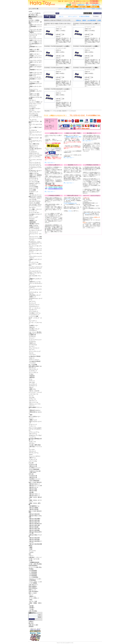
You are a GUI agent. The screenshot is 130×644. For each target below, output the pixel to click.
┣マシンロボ (32, 37)
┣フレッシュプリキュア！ (35, 157)
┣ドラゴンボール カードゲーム (35, 293)
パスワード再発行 (91, 9)
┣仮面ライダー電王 (34, 50)
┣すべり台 (32, 382)
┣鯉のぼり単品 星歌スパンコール (35, 542)
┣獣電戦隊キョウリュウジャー (35, 84)
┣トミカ (31, 396)
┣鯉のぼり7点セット (34, 494)
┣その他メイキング (34, 329)
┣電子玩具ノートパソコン (35, 447)
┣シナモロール (33, 130)
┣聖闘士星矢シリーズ (35, 177)
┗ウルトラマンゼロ (34, 96)
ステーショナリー (73, 16)
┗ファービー (32, 355)
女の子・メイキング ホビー (35, 319)
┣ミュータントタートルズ (35, 117)
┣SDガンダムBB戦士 (34, 203)
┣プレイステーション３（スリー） (35, 257)
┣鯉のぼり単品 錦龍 (34, 530)
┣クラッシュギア (33, 217)
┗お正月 (31, 552)
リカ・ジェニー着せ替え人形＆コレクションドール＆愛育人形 (35, 333)
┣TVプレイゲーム (34, 453)
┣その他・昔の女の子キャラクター (35, 149)
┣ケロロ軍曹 (32, 190)
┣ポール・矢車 (33, 601)
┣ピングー (32, 350)
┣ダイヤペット (33, 401)
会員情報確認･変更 (80, 9)
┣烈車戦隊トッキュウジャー (35, 92)
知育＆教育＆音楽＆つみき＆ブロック (35, 367)
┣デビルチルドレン (34, 306)
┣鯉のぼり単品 (33, 489)
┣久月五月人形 (33, 476)
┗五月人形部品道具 (34, 481)
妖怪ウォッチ (32, 590)
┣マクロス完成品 (33, 187)
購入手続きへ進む (33, 15)
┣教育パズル (32, 389)
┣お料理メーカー (33, 326)
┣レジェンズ (32, 303)
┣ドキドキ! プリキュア (35, 166)
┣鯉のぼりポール (33, 487)
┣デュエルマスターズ (35, 271)
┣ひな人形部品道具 (34, 469)
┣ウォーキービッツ (34, 348)
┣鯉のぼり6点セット (34, 484)
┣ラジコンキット (33, 232)
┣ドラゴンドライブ (34, 305)
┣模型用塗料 (32, 222)
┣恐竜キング (32, 297)
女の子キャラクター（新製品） (35, 122)
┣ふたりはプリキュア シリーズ (35, 141)
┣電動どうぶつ (33, 420)
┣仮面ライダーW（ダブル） (35, 63)
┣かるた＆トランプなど (35, 435)
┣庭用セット (32, 596)
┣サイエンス (32, 451)
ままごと (61, 16)
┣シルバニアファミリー (35, 340)
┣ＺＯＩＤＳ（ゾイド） (35, 104)
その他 (30, 561)
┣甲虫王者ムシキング (35, 295)
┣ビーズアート (33, 321)
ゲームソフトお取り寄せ (35, 567)
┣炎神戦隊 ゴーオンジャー (35, 52)
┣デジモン (32, 110)
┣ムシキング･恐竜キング (35, 102)
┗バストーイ (32, 426)
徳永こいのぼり (33, 593)
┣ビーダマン (32, 207)
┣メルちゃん (32, 341)
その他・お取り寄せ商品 (35, 564)
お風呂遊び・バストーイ (35, 557)
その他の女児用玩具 (84, 16)
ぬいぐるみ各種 (33, 365)
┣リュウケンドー (33, 114)
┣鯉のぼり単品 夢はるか (35, 524)
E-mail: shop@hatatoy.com (70, 203)
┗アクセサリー (33, 331)
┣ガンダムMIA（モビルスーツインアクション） (35, 205)
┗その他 (31, 609)
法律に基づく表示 (33, 625)
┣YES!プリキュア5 (34, 153)
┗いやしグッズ (33, 460)
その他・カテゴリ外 (34, 559)
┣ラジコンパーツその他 (35, 238)
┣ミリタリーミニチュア (35, 230)
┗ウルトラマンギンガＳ (35, 29)
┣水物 (30, 549)
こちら (70, 211)
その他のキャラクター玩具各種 (35, 98)
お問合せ (31, 622)
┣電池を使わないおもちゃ (35, 413)
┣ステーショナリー (34, 360)
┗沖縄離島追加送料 (34, 562)
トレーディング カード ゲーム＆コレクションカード (35, 268)
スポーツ (31, 556)
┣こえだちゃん (33, 152)
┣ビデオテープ (33, 386)
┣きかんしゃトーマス (35, 404)
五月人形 (31, 474)
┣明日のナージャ (33, 147)
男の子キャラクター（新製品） (35, 23)
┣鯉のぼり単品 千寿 (34, 522)
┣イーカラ (32, 450)
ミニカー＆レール (33, 394)
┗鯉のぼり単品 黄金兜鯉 (35, 544)
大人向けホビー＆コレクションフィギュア (35, 171)
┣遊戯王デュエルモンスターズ (35, 279)
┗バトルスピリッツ (34, 315)
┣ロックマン (32, 301)
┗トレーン (32, 406)
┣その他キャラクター (35, 109)
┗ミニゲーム (32, 437)
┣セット (31, 595)
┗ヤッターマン (33, 120)
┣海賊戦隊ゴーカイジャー (35, 70)
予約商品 (31, 569)
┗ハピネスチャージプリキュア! (35, 168)
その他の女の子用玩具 (35, 356)
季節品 (30, 546)
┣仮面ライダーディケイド (35, 58)
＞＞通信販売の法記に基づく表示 (73, 137)
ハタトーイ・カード (35, 629)
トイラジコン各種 (33, 316)
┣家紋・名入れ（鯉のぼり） (35, 498)
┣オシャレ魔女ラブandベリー (35, 128)
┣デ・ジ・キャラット (35, 308)
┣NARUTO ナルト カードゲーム (36, 299)
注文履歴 (72, 9)
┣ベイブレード (33, 211)
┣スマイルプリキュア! (35, 164)
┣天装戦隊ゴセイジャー (35, 65)
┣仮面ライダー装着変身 (35, 175)
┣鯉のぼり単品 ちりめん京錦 (35, 516)
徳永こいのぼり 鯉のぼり (35, 482)
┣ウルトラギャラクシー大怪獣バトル (35, 75)
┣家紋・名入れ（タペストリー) (35, 501)
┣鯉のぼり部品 (33, 491)
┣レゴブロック (33, 384)
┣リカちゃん (32, 336)
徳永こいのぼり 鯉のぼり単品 (35, 512)
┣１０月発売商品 (33, 577)
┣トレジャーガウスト (35, 456)
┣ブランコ (32, 381)
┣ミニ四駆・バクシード (35, 209)
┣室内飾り (32, 608)
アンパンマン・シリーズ (35, 392)
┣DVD (31, 455)
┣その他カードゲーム (35, 313)
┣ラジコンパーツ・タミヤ (35, 234)
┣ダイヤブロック (33, 369)
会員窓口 (99, 9)
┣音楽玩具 (32, 376)
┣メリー (31, 418)
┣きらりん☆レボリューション (35, 133)
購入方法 (31, 623)
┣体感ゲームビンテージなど (35, 260)
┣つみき (31, 374)
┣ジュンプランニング (35, 351)
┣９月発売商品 (33, 576)
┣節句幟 (31, 492)
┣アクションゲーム (34, 432)
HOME (30, 11)
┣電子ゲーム (32, 458)
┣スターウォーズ (33, 188)
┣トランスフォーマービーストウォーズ (35, 35)
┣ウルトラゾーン (33, 89)
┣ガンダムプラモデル (35, 201)
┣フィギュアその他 (34, 182)
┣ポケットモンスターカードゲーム (35, 273)
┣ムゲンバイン (33, 105)
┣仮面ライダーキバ (34, 54)
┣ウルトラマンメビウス (35, 60)
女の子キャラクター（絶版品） (35, 138)
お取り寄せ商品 (33, 611)
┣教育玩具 (32, 377)
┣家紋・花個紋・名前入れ (35, 604)
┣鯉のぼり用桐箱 (33, 508)
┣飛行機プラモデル (34, 224)
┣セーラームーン (33, 145)
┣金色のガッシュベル (35, 282)
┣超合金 (31, 193)
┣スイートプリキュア (35, 163)
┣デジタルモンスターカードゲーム (35, 287)
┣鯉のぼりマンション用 (35, 486)
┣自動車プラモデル (34, 227)
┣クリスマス (32, 551)
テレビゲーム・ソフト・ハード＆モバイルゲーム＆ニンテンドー (35, 243)
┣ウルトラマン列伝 (34, 82)
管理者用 (31, 627)
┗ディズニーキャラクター (35, 136)
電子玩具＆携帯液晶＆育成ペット (35, 439)
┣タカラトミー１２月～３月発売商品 (35, 580)
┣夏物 (30, 547)
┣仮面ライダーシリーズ (35, 40)
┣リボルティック (33, 192)
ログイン (61, 9)
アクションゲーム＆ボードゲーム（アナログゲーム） (35, 429)
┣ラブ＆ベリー (33, 310)
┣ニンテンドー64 (33, 262)
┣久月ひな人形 (33, 464)
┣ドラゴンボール (33, 178)
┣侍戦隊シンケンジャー (35, 56)
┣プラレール (32, 399)
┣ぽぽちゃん (32, 343)
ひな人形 (31, 463)
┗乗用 (30, 415)
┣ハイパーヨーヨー (34, 212)
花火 (30, 554)
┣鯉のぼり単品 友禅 (34, 538)
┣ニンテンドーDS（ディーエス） (35, 247)
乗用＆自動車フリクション (35, 408)
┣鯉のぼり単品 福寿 (34, 539)
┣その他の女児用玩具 (35, 361)
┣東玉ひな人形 (33, 466)
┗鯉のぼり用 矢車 (34, 509)
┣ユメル (31, 353)
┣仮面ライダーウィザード (35, 87)
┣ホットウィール (33, 402)
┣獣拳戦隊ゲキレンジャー (35, 47)
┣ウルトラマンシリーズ (35, 39)
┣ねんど (31, 387)
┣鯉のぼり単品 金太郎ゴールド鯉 (35, 533)
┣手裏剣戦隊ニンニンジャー (35, 27)
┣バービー (32, 346)
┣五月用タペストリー (35, 479)
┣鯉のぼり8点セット (34, 496)
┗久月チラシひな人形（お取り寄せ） (35, 472)
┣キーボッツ (32, 100)
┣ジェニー (32, 338)
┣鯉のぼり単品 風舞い (35, 519)
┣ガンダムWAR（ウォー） (35, 276)
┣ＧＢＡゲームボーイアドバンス (35, 251)
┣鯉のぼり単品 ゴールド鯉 (35, 536)
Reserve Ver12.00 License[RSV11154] (65, 643)
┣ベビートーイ (33, 424)
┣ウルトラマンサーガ (35, 77)
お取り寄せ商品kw (34, 591)
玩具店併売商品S (33, 566)
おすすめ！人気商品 (34, 20)
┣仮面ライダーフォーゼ (35, 73)
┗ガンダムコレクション (35, 195)
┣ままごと (32, 358)
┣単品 (30, 600)
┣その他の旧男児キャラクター (35, 44)
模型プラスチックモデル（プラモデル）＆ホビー (35, 197)
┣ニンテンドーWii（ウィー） (35, 254)
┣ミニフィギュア (33, 180)
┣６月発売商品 (33, 571)
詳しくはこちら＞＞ (50, 162)
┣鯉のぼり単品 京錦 (34, 520)
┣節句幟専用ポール (34, 506)
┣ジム (30, 379)
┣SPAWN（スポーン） (35, 183)
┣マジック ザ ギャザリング (35, 284)
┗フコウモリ (32, 363)
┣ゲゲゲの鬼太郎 (33, 115)
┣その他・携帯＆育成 (35, 445)
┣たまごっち (32, 442)
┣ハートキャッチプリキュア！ (35, 160)
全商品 (30, 19)
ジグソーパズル (33, 461)
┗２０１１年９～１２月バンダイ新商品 (35, 582)
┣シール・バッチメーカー (35, 323)
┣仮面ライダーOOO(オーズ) (35, 67)
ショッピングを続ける (35, 13)
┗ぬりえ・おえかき (34, 391)
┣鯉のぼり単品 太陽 (34, 525)
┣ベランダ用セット (34, 598)
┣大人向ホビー (33, 185)
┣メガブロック (33, 371)
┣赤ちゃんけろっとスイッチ (35, 422)
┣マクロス (32, 219)
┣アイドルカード (33, 311)
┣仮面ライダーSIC (34, 173)
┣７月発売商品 (33, 572)
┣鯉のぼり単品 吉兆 (34, 514)
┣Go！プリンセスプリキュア (35, 125)
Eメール (68, 199)
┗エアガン (32, 240)
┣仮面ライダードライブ (35, 25)
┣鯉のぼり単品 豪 (34, 527)
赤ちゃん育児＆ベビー (35, 417)
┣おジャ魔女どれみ (34, 144)
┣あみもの (32, 327)
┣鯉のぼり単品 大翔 (34, 529)
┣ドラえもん (32, 107)
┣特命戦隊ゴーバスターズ (35, 79)
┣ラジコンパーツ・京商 (35, 237)
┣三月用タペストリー (35, 468)
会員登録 (67, 9)
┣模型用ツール (33, 220)
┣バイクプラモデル (34, 229)
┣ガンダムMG (33, 200)
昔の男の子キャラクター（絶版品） (35, 32)
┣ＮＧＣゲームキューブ (35, 249)
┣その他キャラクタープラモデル (35, 215)
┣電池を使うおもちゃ (35, 410)
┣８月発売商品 (33, 574)
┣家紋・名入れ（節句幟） (35, 504)
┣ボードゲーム (33, 434)
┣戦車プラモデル (33, 225)
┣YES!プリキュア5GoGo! (35, 155)
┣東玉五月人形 (33, 477)
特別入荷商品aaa (33, 588)
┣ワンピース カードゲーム (35, 290)
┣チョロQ (31, 397)
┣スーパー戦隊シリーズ (35, 42)
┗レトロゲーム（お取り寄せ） (35, 265)
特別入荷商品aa (33, 586)
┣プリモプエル (33, 345)
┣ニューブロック (33, 373)
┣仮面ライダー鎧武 (34, 94)
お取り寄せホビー (33, 585)
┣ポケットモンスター (35, 112)
